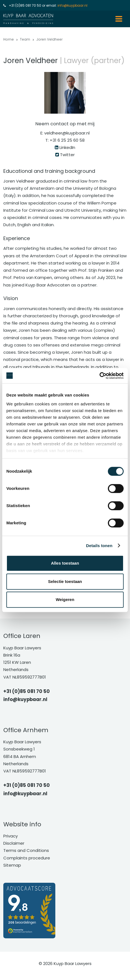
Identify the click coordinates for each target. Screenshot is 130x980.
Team (25, 39)
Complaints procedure (27, 858)
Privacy (11, 836)
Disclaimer (14, 843)
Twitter (67, 155)
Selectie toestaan (65, 581)
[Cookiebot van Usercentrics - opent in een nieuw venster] (99, 376)
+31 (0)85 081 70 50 (25, 5)
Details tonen (99, 546)
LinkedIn (67, 147)
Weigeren (65, 599)
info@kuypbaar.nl (72, 5)
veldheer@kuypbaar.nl (67, 133)
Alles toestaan (65, 563)
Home (9, 39)
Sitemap (12, 865)
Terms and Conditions (26, 850)
